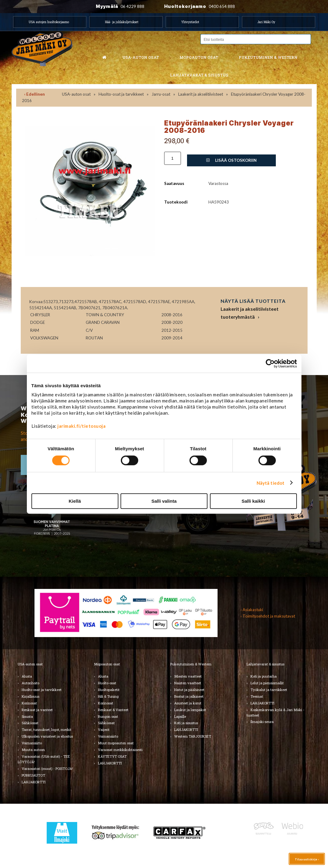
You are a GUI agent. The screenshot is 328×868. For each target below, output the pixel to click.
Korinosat (29, 703)
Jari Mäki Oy (266, 22)
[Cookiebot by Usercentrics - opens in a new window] (270, 363)
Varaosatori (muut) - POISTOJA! (47, 769)
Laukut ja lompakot (190, 710)
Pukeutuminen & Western (191, 664)
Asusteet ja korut (188, 703)
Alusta (27, 676)
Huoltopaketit (109, 690)
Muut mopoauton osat (116, 743)
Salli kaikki (253, 501)
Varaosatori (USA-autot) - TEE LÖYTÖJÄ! (44, 759)
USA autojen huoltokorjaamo (49, 22)
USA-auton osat (141, 57)
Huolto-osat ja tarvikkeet (121, 94)
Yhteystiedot (190, 22)
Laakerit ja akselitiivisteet (201, 94)
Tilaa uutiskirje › (307, 859)
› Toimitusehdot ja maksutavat (268, 616)
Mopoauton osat (199, 57)
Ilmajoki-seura (262, 722)
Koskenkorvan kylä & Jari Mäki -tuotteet (275, 712)
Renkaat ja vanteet (37, 710)
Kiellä (75, 501)
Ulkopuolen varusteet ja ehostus (47, 736)
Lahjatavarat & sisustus (199, 75)
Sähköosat (30, 723)
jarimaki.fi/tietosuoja (81, 426)
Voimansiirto (32, 743)
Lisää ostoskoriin (231, 160)
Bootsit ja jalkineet (189, 696)
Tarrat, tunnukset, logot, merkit (47, 730)
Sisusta (27, 716)
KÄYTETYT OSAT (112, 756)
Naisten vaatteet (188, 683)
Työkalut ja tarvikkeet (269, 690)
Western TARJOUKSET (193, 736)
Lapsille (180, 716)
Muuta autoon (33, 750)
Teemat (257, 696)
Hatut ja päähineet (189, 690)
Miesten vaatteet (188, 676)
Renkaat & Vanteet (113, 710)
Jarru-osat (161, 94)
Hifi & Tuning (108, 696)
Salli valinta (164, 501)
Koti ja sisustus (186, 723)
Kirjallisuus (31, 696)
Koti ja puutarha (264, 676)
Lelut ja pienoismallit (267, 683)
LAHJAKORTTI (34, 782)
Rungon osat (108, 716)
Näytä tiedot (270, 483)
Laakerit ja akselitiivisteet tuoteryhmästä (250, 313)
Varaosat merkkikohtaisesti (120, 750)
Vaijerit (104, 730)
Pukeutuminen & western (268, 57)
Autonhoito (31, 683)
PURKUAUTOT (33, 775)
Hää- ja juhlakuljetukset (122, 22)
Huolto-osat (107, 683)
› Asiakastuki (252, 610)
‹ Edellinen (34, 94)
